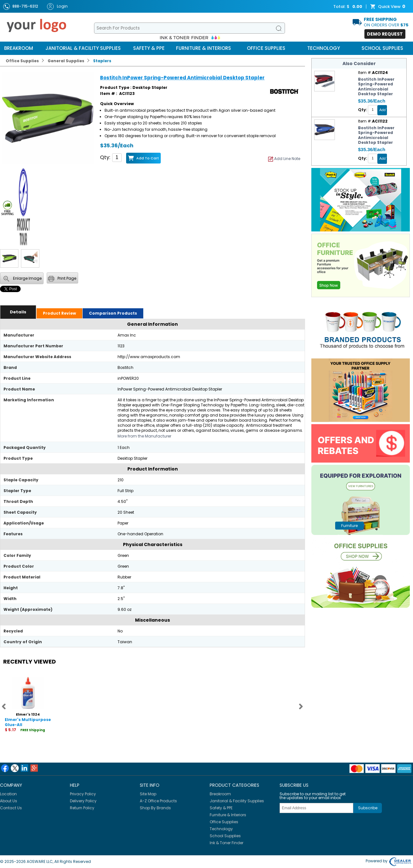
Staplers (102, 61)
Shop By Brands (155, 808)
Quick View (389, 7)
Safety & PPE (149, 48)
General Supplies (66, 61)
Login (57, 7)
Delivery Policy (83, 801)
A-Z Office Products (158, 801)
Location (8, 794)
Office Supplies (266, 48)
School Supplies (382, 48)
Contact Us (11, 808)
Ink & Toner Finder (227, 843)
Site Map (148, 794)
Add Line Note (284, 159)
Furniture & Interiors (203, 48)
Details (18, 312)
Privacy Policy (83, 794)
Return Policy (82, 808)
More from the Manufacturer (144, 436)
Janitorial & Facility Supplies (83, 48)
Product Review (59, 313)
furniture (349, 526)
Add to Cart (148, 158)
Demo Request (385, 34)
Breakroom (19, 48)
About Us (9, 801)
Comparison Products (113, 313)
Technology (324, 48)
